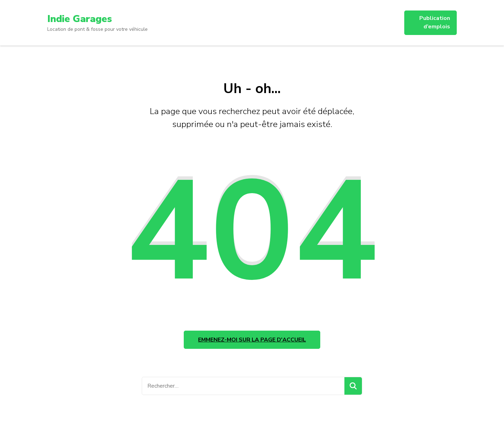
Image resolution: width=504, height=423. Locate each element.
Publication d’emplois (435, 22)
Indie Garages (80, 19)
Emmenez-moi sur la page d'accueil (252, 340)
